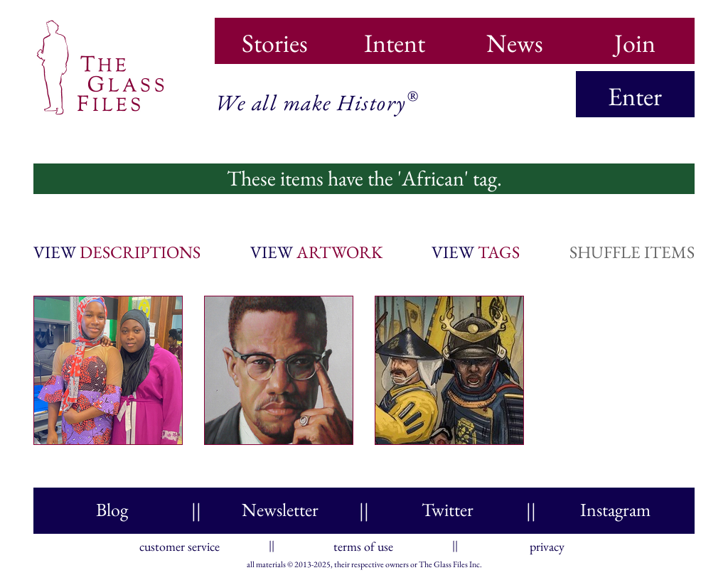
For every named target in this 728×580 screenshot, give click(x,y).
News (515, 38)
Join (635, 38)
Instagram (615, 510)
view (117, 252)
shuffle (632, 252)
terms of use (363, 543)
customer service (180, 543)
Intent (395, 38)
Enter (635, 96)
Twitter (448, 510)
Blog (112, 510)
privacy (547, 543)
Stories (275, 38)
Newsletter (280, 510)
